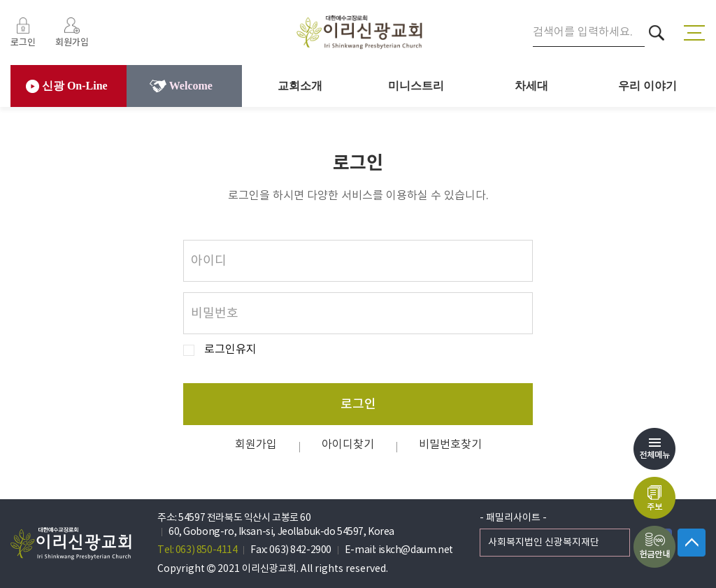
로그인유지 (230, 350)
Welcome (181, 86)
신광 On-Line (67, 86)
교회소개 (300, 86)
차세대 (531, 86)
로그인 (358, 404)
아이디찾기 (348, 445)
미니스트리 (416, 86)
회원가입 (256, 445)
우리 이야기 (647, 86)
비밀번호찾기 (450, 445)
